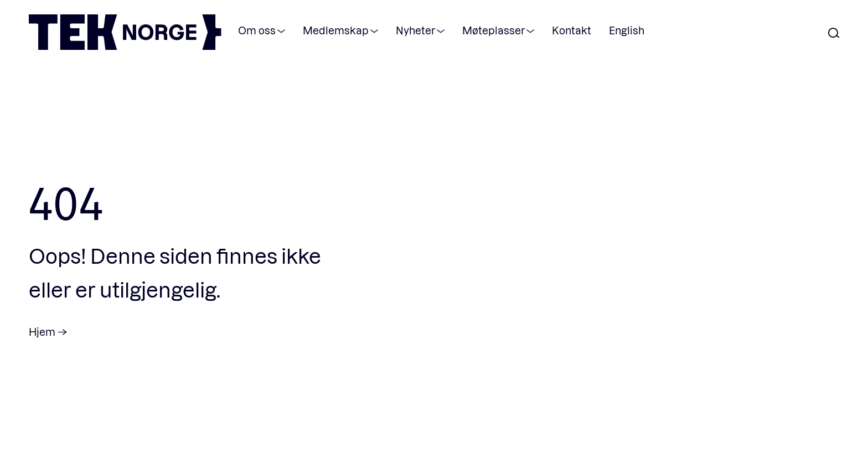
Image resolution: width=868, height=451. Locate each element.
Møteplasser (494, 30)
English (627, 30)
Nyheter (415, 30)
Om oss (257, 30)
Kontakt (572, 30)
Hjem (42, 332)
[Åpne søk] (834, 34)
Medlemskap (336, 30)
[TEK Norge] (125, 46)
